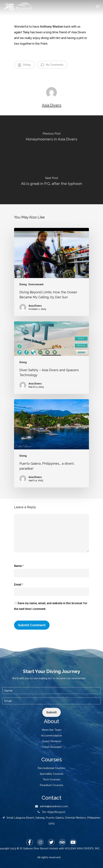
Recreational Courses (52, 768)
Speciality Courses (52, 774)
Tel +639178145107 (51, 812)
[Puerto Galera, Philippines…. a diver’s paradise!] (51, 443)
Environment (36, 284)
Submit (51, 712)
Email (19, 585)
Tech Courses (51, 779)
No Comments (52, 65)
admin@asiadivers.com (52, 806)
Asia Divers (52, 105)
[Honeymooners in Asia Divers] (51, 138)
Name (19, 566)
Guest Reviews (52, 741)
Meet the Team (52, 730)
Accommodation (51, 736)
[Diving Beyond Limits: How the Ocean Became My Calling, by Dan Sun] (51, 272)
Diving (24, 65)
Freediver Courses (51, 785)
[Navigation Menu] (98, 7)
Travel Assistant (51, 747)
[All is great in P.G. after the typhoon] (51, 182)
